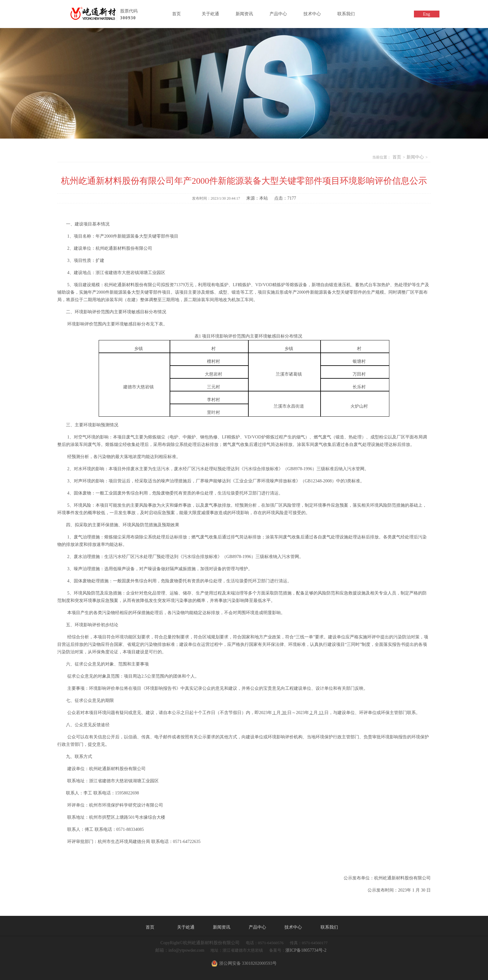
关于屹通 (210, 14)
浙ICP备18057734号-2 (306, 950)
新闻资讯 (244, 14)
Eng (427, 14)
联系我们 (346, 14)
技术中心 (312, 14)
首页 (176, 14)
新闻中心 (415, 157)
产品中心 (278, 14)
